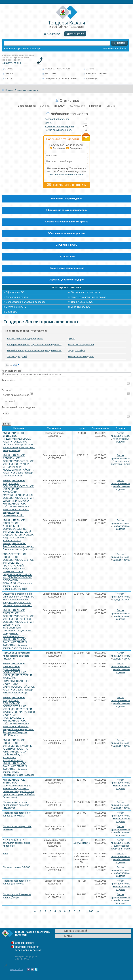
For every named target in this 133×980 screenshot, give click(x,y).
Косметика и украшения (81, 345)
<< (31, 911)
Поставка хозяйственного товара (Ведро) (17, 896)
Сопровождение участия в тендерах (26, 302)
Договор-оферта (25, 943)
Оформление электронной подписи (67, 210)
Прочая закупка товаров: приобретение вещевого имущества (16, 656)
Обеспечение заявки (17, 297)
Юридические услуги (82, 302)
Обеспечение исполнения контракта (67, 222)
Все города (92, 78)
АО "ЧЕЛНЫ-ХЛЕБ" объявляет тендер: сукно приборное (16, 843)
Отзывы (90, 69)
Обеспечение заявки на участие (66, 233)
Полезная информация (58, 69)
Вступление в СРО (67, 245)
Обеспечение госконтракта (85, 292)
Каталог (9, 74)
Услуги (8, 78)
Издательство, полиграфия (60, 126)
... (87, 911)
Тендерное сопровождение (61, 78)
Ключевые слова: (11, 371)
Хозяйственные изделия (81, 356)
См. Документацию (82, 841)
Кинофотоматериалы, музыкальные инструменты (34, 345)
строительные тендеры (29, 48)
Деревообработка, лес (57, 119)
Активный (10, 401)
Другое (49, 123)
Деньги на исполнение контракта (88, 297)
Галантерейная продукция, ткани (25, 339)
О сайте (9, 69)
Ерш (5, 854)
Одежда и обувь (76, 351)
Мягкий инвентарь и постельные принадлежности (34, 351)
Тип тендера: (9, 380)
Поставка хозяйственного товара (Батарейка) (17, 882)
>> (102, 911)
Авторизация (54, 34)
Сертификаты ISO (80, 307)
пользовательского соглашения (66, 174)
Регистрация (75, 34)
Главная (9, 90)
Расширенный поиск (115, 48)
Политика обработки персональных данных (28, 948)
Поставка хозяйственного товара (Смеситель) (17, 814)
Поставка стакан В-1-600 (16, 867)
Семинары (12, 312)
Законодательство (96, 74)
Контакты (50, 74)
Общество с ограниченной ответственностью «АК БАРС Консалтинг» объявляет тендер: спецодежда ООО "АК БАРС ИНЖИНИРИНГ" (19, 600)
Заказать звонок (12, 63)
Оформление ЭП (15, 292)
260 (95, 911)
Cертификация (66, 256)
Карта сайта (16, 969)
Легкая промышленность (26, 90)
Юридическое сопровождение (66, 268)
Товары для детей (17, 356)
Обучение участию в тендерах (67, 280)
